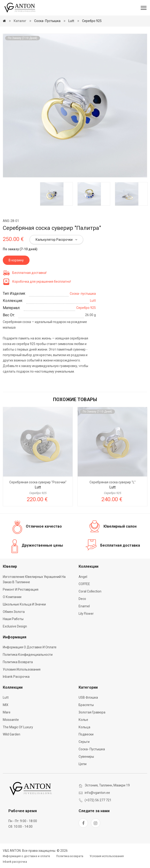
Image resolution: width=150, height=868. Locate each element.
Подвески (86, 734)
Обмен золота (14, 612)
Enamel (84, 606)
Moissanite (11, 720)
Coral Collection (90, 591)
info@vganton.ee (97, 793)
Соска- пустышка (47, 21)
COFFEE (84, 584)
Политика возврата (18, 662)
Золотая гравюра (92, 712)
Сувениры (86, 757)
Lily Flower (86, 614)
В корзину (16, 260)
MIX (6, 705)
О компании (12, 597)
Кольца (84, 727)
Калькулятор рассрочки (56, 240)
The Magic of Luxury (18, 727)
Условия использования (22, 669)
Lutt (71, 21)
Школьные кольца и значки (24, 604)
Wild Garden (12, 734)
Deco (82, 599)
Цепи (83, 764)
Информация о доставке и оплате (30, 647)
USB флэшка (88, 697)
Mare (7, 712)
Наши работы (13, 619)
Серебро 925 (92, 21)
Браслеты (86, 705)
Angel (83, 577)
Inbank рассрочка (16, 677)
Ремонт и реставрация (21, 589)
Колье (83, 720)
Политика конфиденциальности (28, 655)
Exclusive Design (15, 626)
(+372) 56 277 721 (98, 800)
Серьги (84, 742)
